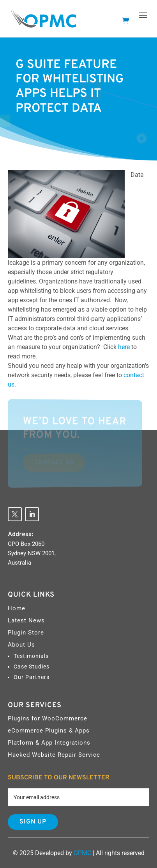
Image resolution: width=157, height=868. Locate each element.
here (125, 347)
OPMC (82, 853)
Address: (20, 535)
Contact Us (53, 462)
